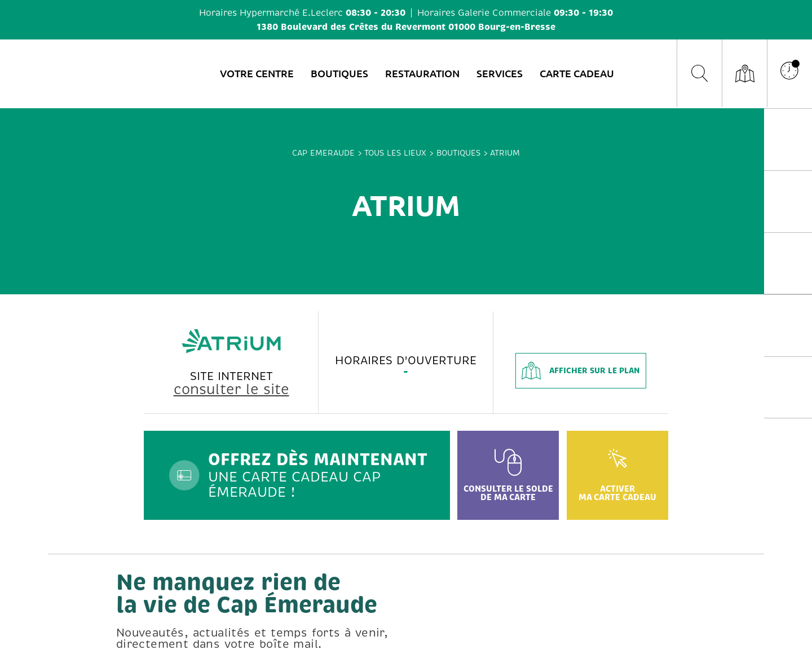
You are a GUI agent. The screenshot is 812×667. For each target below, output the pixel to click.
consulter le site (231, 389)
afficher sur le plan (581, 371)
